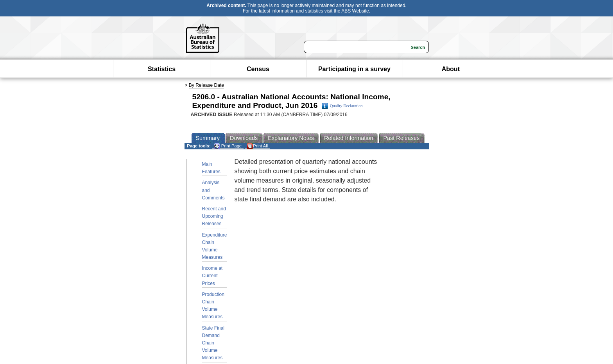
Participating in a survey (354, 69)
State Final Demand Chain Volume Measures (213, 343)
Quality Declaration (342, 106)
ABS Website (355, 11)
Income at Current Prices (212, 276)
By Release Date (206, 85)
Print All (257, 146)
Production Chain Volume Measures (213, 306)
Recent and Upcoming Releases (214, 216)
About (451, 69)
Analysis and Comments (213, 190)
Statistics (162, 69)
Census (258, 69)
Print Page (228, 146)
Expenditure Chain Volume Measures (215, 246)
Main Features (211, 168)
